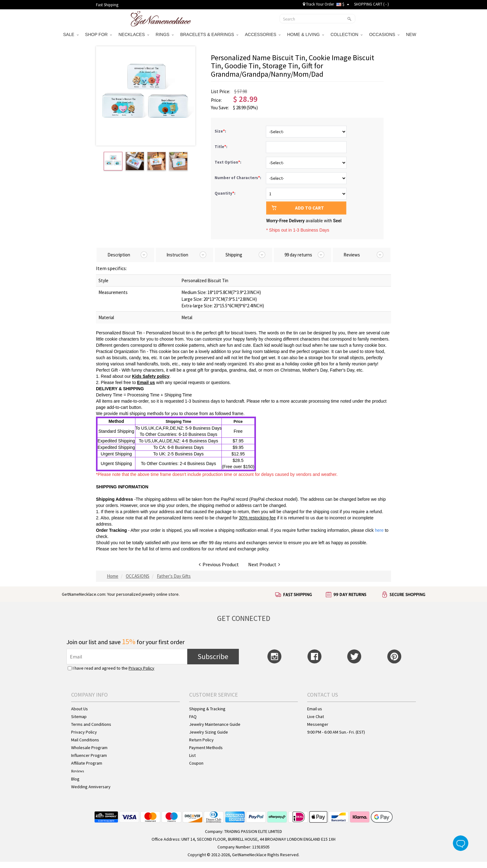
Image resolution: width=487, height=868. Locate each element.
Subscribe (213, 656)
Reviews (77, 771)
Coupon (196, 763)
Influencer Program (89, 755)
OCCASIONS (384, 34)
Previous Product (219, 564)
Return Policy (201, 740)
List (192, 755)
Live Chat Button (461, 843)
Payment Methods (206, 748)
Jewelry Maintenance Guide (215, 724)
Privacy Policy (141, 668)
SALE (71, 34)
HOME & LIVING (305, 34)
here (123, 549)
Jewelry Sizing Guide (209, 732)
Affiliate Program (87, 763)
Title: (221, 147)
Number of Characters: (238, 178)
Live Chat (316, 717)
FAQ (193, 717)
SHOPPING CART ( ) (371, 4)
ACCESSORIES (263, 34)
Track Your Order (318, 4)
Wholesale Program (89, 748)
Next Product (264, 564)
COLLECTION (346, 34)
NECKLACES (134, 34)
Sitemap (79, 717)
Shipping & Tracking (207, 709)
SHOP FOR (99, 34)
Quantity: (225, 193)
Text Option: (228, 162)
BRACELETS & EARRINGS (209, 34)
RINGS (165, 34)
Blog (75, 779)
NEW (412, 34)
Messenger (318, 724)
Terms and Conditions (91, 724)
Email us (315, 709)
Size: (221, 131)
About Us (80, 709)
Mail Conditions (85, 740)
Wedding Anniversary (91, 787)
